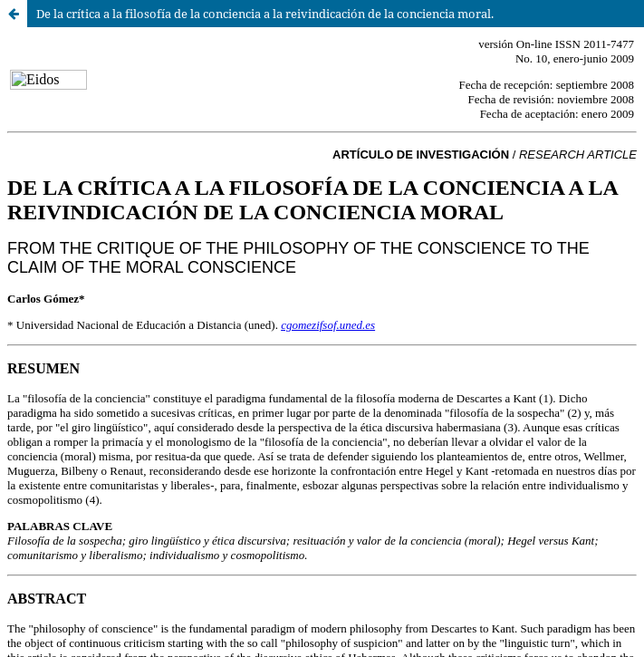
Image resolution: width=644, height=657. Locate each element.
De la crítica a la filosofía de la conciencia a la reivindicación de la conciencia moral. (265, 14)
